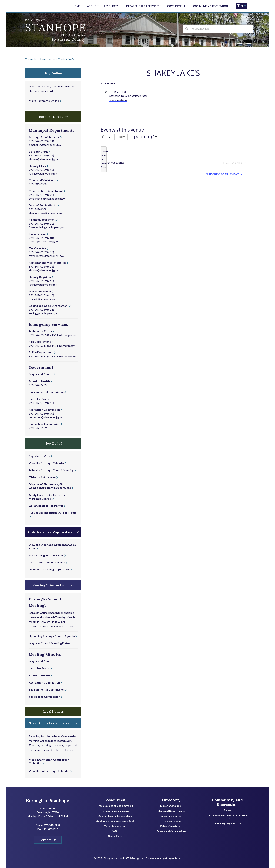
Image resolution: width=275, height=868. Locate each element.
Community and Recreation (227, 802)
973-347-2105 (38, 335)
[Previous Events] (103, 137)
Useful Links (115, 836)
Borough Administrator (44, 137)
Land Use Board (39, 399)
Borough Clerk (38, 151)
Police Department (41, 352)
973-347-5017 (38, 346)
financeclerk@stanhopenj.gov (47, 227)
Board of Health (39, 381)
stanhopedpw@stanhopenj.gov (47, 213)
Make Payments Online (44, 101)
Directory (171, 800)
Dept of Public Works (43, 205)
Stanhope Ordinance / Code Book (115, 821)
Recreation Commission (44, 410)
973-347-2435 (38, 385)
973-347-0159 (38, 141)
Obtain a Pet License (42, 477)
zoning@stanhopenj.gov (43, 313)
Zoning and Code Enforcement (49, 306)
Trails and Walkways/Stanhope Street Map (227, 817)
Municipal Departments (171, 811)
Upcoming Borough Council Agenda (52, 636)
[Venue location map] (209, 103)
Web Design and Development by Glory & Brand (154, 856)
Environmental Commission (47, 392)
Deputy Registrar (40, 277)
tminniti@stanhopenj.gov (44, 299)
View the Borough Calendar (47, 463)
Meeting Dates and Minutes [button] (53, 585)
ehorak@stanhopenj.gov (43, 159)
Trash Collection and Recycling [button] (53, 723)
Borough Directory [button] (53, 117)
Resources (115, 800)
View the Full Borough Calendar (49, 771)
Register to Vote (39, 456)
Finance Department (42, 219)
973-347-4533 (38, 356)
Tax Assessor (37, 234)
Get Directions (118, 100)
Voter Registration (115, 826)
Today (121, 137)
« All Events (108, 83)
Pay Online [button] (53, 73)
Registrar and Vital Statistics (47, 263)
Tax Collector (38, 248)
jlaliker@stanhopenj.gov (43, 241)
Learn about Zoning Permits (47, 562)
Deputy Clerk (37, 166)
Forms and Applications (115, 811)
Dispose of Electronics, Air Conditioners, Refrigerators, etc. (50, 486)
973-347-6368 (38, 209)
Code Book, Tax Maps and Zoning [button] (53, 532)
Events (227, 810)
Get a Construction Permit (46, 506)
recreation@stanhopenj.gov (45, 417)
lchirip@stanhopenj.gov (43, 173)
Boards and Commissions (171, 831)
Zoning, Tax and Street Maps (115, 816)
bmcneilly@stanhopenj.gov (45, 145)
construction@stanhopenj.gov (47, 198)
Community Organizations (227, 823)
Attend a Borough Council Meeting (51, 470)
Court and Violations (42, 180)
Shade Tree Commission (44, 424)
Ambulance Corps (40, 331)
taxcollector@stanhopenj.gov (46, 256)
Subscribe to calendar (222, 175)
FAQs (115, 831)
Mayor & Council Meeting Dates (49, 643)
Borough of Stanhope (32, 30)
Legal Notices (53, 711)
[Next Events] (110, 137)
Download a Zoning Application (49, 569)
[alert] (104, 159)
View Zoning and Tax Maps (46, 555)
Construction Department (46, 191)
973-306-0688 (38, 184)
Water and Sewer (40, 291)
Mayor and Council (41, 374)
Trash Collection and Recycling (115, 806)
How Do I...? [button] (53, 443)
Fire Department (40, 342)
